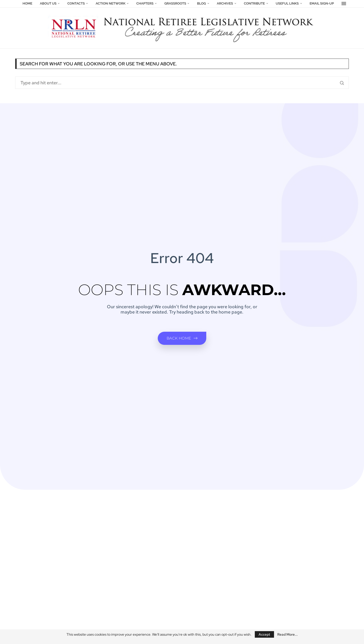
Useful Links (287, 3)
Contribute (254, 3)
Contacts (76, 3)
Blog (201, 3)
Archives (225, 3)
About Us (48, 3)
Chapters (145, 3)
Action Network (110, 3)
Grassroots (175, 3)
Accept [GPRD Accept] (264, 634)
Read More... (288, 634)
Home (27, 3)
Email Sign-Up (322, 3)
